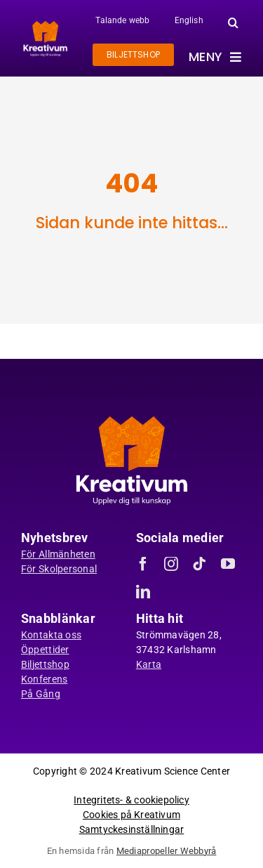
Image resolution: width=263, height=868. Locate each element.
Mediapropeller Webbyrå (167, 851)
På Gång (41, 694)
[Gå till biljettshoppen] (133, 55)
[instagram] (171, 564)
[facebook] (143, 564)
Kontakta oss (51, 635)
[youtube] (228, 564)
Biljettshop (45, 664)
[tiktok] (199, 564)
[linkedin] (143, 592)
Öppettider (45, 650)
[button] (233, 22)
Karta (149, 664)
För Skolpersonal (59, 569)
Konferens (44, 679)
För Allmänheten (58, 554)
